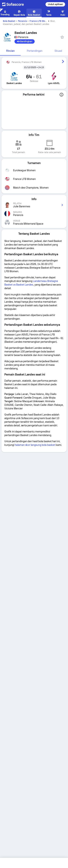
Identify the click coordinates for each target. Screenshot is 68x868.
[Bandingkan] (25, 41)
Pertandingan (35, 51)
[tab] (10, 51)
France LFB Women (40, 21)
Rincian (10, 51)
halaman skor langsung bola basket (35, 445)
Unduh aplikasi (55, 4)
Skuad (58, 51)
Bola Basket (9, 21)
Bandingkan (25, 41)
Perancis (22, 21)
